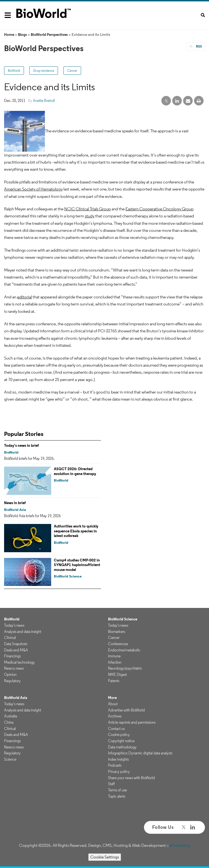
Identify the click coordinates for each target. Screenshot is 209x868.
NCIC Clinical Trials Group (87, 209)
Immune (114, 656)
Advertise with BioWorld (126, 710)
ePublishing (180, 845)
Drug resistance (44, 71)
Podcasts (115, 765)
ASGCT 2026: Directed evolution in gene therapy (75, 471)
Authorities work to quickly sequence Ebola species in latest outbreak (76, 531)
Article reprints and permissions (132, 722)
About (113, 704)
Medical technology (19, 662)
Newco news (14, 668)
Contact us (116, 729)
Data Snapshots (16, 644)
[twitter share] (166, 101)
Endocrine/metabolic (124, 650)
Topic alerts (117, 796)
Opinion (10, 675)
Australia (10, 716)
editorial (24, 297)
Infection (115, 662)
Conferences (118, 644)
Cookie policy (119, 735)
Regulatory (12, 681)
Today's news (14, 625)
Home (9, 35)
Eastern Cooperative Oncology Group (159, 209)
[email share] (188, 101)
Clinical (10, 638)
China (9, 722)
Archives (115, 716)
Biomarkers (116, 632)
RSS (199, 46)
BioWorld (14, 71)
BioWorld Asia (15, 510)
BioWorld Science (68, 576)
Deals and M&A (16, 650)
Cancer (72, 71)
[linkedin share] (177, 101)
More (112, 698)
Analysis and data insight (23, 632)
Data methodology (122, 747)
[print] (199, 101)
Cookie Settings (105, 857)
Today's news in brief (21, 445)
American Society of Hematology (33, 189)
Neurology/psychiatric (125, 668)
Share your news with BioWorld (131, 778)
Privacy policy (119, 772)
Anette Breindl (44, 101)
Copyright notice (121, 741)
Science (10, 759)
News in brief (15, 503)
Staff (111, 784)
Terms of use (117, 790)
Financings (12, 656)
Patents (114, 681)
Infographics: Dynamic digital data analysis (140, 753)
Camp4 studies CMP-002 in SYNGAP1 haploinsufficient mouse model (77, 565)
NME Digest (117, 675)
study (90, 216)
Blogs (22, 35)
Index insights (118, 759)
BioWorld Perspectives (49, 35)
